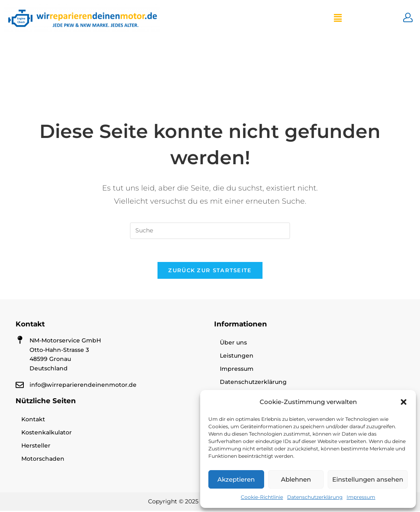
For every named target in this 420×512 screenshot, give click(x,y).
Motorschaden (43, 460)
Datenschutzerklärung (315, 497)
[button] (404, 402)
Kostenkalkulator (47, 434)
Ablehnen (296, 479)
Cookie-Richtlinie (262, 497)
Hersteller (36, 447)
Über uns (233, 344)
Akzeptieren (236, 479)
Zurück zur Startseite (210, 272)
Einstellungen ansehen (368, 479)
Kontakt (33, 420)
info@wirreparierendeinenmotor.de (83, 386)
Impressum (361, 497)
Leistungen (237, 357)
